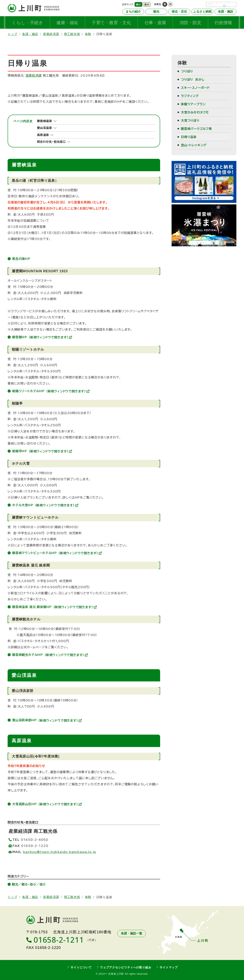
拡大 (147, 4)
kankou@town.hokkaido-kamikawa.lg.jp (60, 852)
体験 (88, 34)
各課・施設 (30, 34)
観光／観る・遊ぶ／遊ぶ (29, 884)
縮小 (138, 4)
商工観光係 (72, 34)
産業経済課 (51, 34)
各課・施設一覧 (132, 933)
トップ (12, 34)
